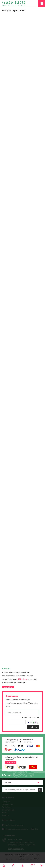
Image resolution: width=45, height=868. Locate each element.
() (32, 864)
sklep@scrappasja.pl (16, 849)
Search (13, 865)
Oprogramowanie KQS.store (15, 859)
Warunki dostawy (9, 782)
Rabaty (5, 793)
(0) (41, 865)
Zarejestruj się (8, 804)
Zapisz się (33, 727)
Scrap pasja (19, 4)
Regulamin (6, 785)
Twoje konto (7, 807)
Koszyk (5, 812)
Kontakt (5, 787)
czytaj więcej (8, 687)
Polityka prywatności (10, 790)
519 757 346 (15, 840)
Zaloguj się (6, 802)
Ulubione (6, 815)
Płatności (6, 779)
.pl (36, 859)
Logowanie (23, 865)
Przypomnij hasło (8, 810)
